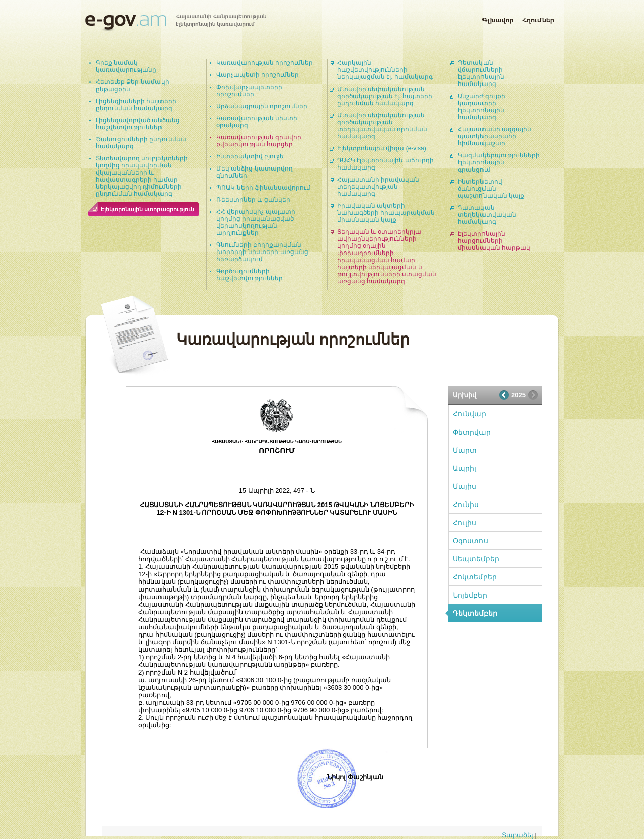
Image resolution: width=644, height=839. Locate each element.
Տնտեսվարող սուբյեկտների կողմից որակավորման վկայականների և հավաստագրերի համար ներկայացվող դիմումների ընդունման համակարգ (142, 176)
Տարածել (517, 835)
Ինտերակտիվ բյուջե (250, 156)
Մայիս (465, 486)
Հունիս (466, 505)
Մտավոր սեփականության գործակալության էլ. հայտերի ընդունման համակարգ (385, 96)
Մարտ (465, 450)
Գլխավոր (498, 18)
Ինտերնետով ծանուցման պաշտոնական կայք (491, 189)
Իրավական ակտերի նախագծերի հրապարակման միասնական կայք (386, 213)
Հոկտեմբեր (475, 577)
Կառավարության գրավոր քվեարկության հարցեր (259, 141)
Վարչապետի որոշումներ (258, 75)
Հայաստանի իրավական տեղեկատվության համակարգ (378, 187)
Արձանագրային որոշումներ (262, 106)
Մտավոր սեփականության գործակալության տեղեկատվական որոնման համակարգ (382, 126)
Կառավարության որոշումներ (265, 63)
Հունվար (469, 414)
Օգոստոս (470, 541)
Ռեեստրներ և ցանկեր (253, 200)
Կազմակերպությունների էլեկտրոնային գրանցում (499, 162)
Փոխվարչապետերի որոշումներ (249, 91)
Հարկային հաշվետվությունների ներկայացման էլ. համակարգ (385, 70)
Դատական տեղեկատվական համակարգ (487, 215)
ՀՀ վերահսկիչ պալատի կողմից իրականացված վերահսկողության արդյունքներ (256, 222)
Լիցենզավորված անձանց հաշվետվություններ (138, 124)
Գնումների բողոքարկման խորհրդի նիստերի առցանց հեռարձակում (262, 252)
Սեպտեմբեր (476, 559)
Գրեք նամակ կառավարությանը (126, 66)
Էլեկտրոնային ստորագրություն (147, 209)
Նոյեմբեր (470, 595)
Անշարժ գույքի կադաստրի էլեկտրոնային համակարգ (481, 107)
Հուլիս (465, 523)
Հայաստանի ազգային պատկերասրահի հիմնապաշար (495, 136)
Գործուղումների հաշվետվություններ (250, 275)
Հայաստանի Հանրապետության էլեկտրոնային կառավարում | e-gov (176, 23)
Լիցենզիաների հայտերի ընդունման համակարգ (136, 105)
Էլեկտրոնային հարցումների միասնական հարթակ (494, 241)
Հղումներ (538, 18)
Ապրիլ (465, 468)
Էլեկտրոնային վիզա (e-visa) (382, 148)
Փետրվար (472, 432)
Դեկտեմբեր (475, 613)
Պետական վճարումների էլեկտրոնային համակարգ (481, 73)
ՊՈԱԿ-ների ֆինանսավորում (263, 188)
